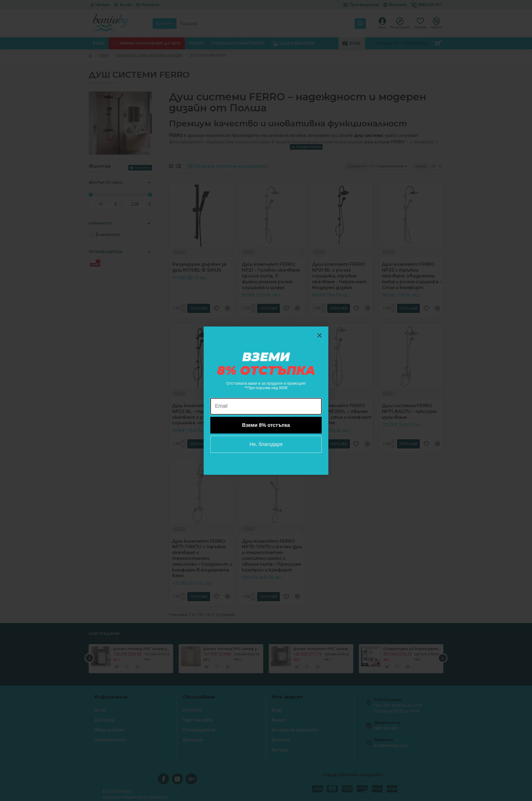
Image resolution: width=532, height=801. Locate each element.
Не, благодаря (266, 444)
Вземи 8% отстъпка (266, 425)
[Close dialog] (319, 335)
